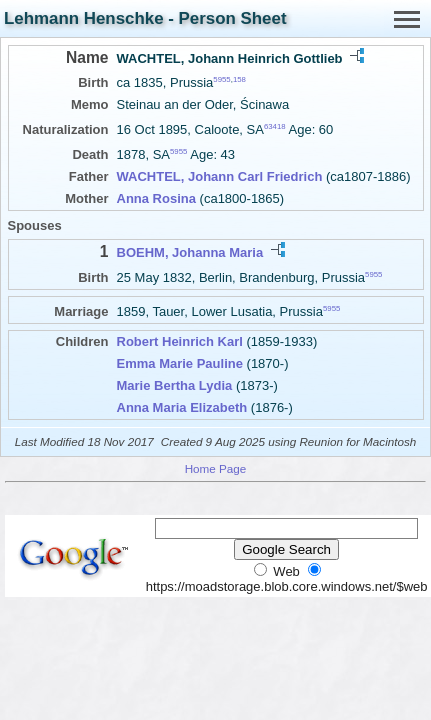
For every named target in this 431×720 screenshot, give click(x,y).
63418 (275, 126)
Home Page (216, 468)
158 (239, 79)
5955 (221, 79)
